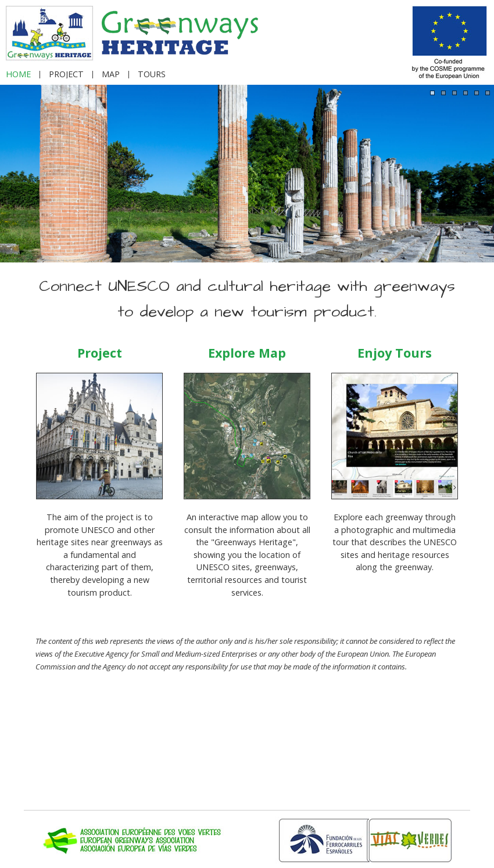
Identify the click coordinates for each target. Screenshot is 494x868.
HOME (18, 75)
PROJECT (66, 75)
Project (100, 353)
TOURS (152, 75)
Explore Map (247, 353)
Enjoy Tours (395, 353)
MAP (111, 75)
